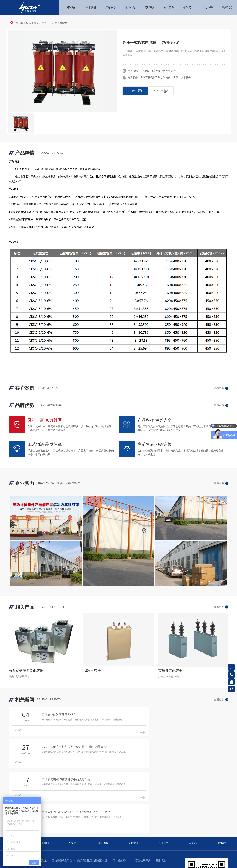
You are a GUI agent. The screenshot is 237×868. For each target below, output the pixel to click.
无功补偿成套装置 (62, 802)
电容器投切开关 (142, 802)
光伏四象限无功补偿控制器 (92, 802)
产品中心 (47, 23)
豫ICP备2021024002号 (217, 862)
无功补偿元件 (62, 23)
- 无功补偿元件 (169, 43)
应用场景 (161, 802)
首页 (36, 23)
